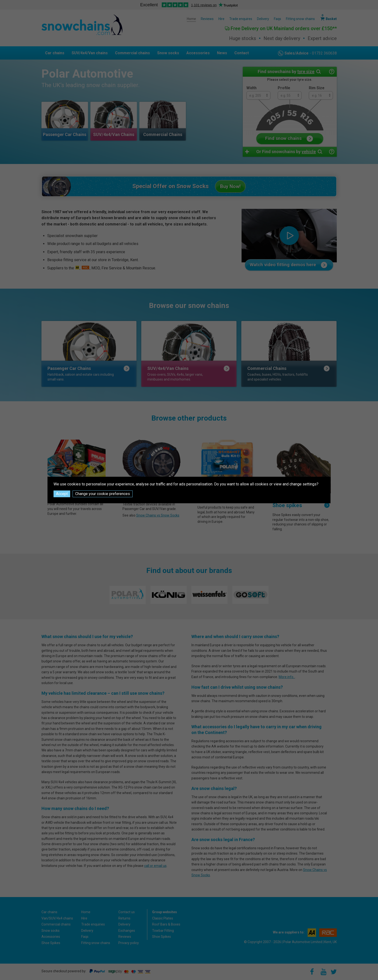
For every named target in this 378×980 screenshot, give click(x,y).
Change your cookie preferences (103, 494)
